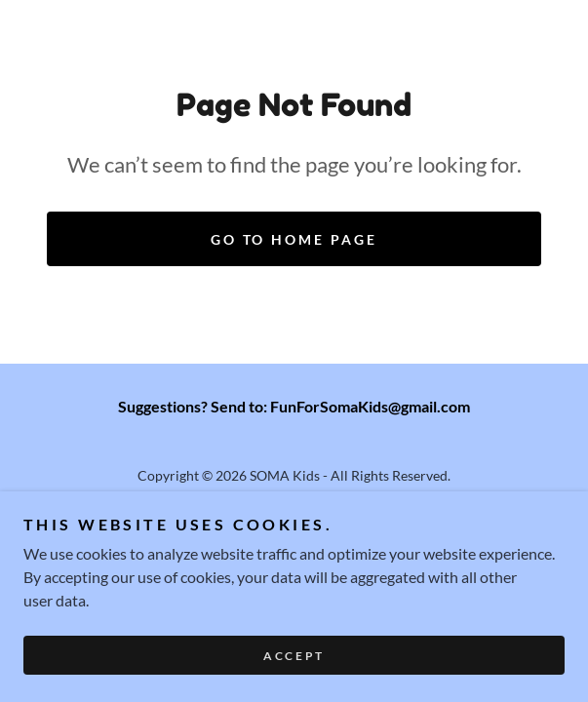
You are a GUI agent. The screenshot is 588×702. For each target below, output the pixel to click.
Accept (294, 656)
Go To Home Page (294, 239)
